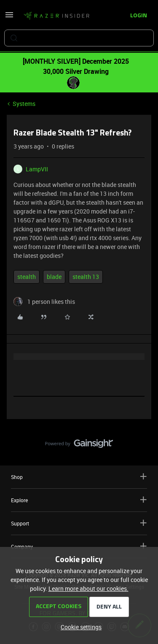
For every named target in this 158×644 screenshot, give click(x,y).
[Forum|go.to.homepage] (56, 16)
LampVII (37, 169)
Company (79, 546)
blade (54, 277)
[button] (9, 18)
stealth (27, 277)
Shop (79, 477)
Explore (79, 500)
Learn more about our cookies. (88, 589)
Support (79, 523)
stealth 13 (86, 277)
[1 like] (44, 302)
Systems (24, 104)
